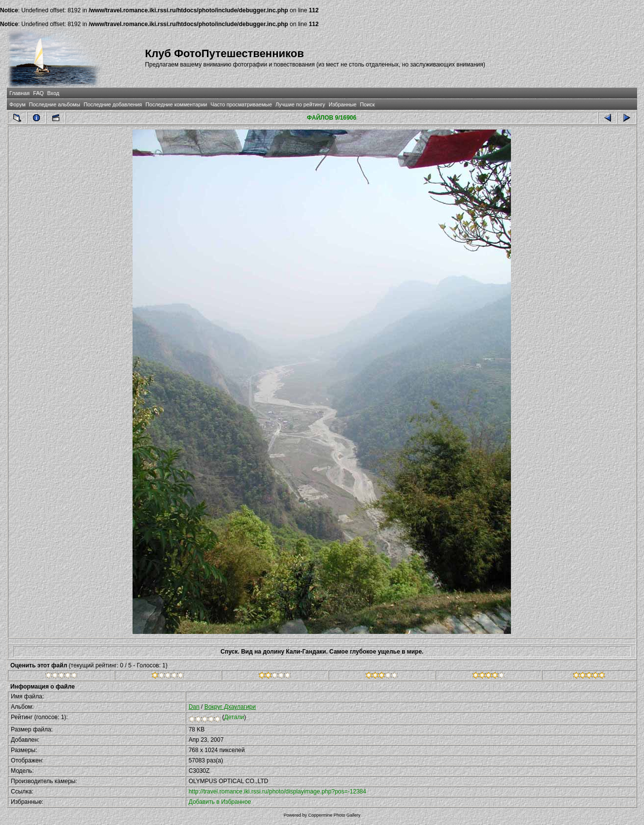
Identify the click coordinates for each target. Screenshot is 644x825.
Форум (17, 104)
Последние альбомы (55, 104)
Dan (194, 707)
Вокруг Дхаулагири (230, 707)
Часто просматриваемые (241, 104)
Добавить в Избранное (220, 802)
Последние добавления (113, 104)
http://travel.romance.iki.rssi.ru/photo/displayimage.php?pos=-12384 (278, 792)
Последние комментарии (176, 104)
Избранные (342, 104)
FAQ (38, 93)
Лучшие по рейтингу (300, 104)
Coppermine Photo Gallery (334, 815)
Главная (19, 93)
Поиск (367, 104)
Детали (234, 717)
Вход (53, 93)
